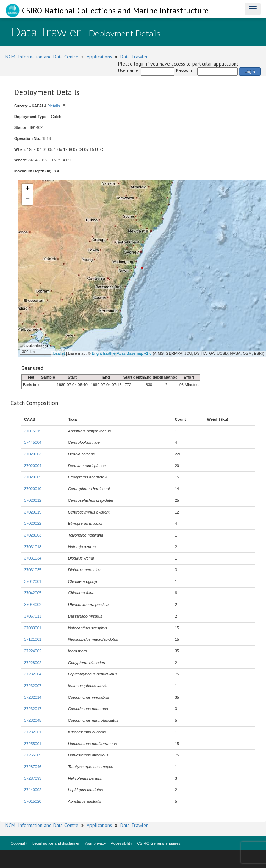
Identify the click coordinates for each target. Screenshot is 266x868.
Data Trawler (134, 57)
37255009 (33, 755)
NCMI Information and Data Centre (42, 57)
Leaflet (59, 353)
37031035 (33, 570)
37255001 (33, 744)
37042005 (33, 593)
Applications (99, 57)
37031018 (33, 547)
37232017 (33, 709)
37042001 (33, 581)
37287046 (33, 767)
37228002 (33, 663)
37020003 (33, 454)
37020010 (33, 489)
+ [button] (27, 189)
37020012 (33, 500)
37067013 (33, 616)
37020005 (33, 477)
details (54, 106)
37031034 (33, 558)
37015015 (33, 431)
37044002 (33, 605)
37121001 (33, 639)
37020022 (33, 523)
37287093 (33, 778)
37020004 (33, 466)
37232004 (33, 674)
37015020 (33, 801)
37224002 (33, 651)
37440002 (33, 790)
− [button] (27, 200)
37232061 (33, 732)
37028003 (33, 535)
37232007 (33, 686)
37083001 (33, 628)
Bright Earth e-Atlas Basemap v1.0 (122, 353)
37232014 (33, 697)
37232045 (33, 720)
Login (250, 71)
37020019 (33, 512)
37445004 (33, 442)
